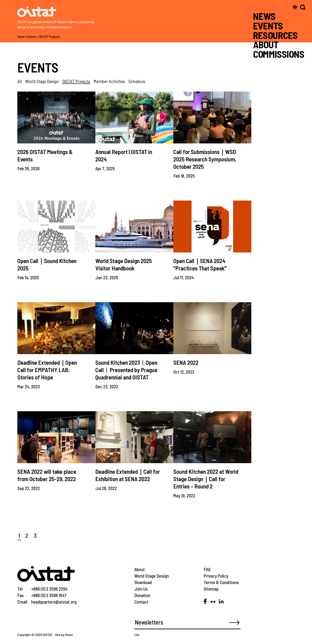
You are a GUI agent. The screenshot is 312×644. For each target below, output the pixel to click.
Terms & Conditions (221, 582)
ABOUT (266, 44)
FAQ (207, 569)
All (20, 81)
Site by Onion (64, 635)
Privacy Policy (216, 576)
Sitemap (211, 589)
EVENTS (268, 26)
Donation (142, 595)
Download (143, 582)
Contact (141, 602)
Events (32, 37)
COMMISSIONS (279, 54)
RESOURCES (275, 35)
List (137, 635)
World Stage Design (42, 81)
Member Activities (109, 81)
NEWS (264, 16)
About (140, 569)
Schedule (137, 81)
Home (21, 37)
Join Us (141, 589)
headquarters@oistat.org (54, 602)
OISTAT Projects (50, 37)
